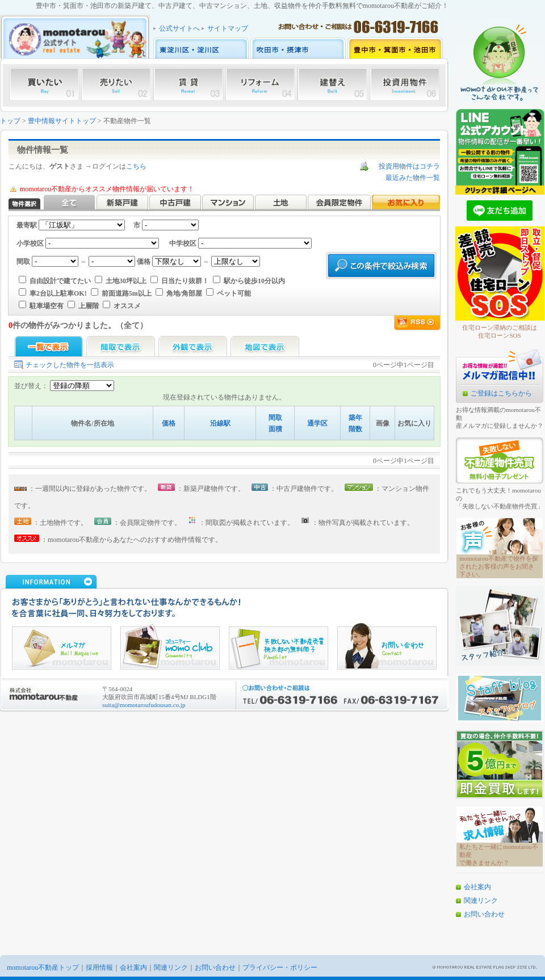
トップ (10, 121)
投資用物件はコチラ (409, 166)
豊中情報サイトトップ (62, 121)
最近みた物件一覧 (413, 178)
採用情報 (99, 968)
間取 (275, 418)
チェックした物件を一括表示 (70, 365)
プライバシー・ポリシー (280, 968)
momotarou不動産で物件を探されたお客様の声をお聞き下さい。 (499, 566)
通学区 (317, 423)
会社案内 (477, 887)
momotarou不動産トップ (43, 968)
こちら (136, 166)
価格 (169, 423)
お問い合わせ (484, 914)
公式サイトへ (179, 28)
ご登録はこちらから (501, 393)
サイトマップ (228, 28)
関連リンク (481, 901)
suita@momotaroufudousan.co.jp (144, 705)
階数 (355, 429)
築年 (355, 418)
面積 (275, 429)
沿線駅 (220, 423)
